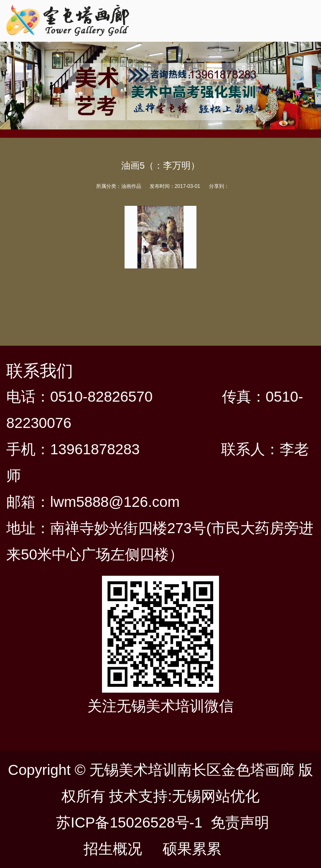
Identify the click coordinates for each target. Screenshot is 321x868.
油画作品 (131, 186)
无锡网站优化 (216, 796)
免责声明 (240, 822)
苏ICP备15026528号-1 (129, 822)
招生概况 (113, 849)
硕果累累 (192, 849)
